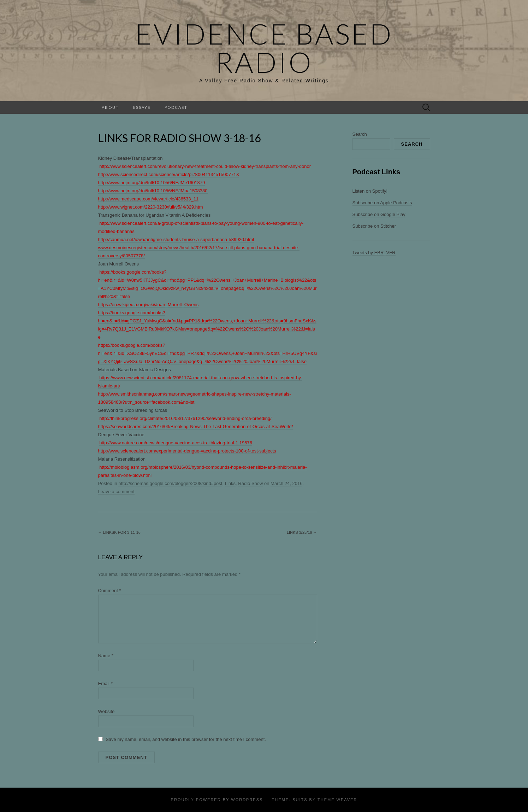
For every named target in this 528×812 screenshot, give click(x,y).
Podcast (176, 107)
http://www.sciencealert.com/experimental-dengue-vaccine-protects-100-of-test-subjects (187, 451)
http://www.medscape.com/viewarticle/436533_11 (149, 199)
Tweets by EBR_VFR (374, 253)
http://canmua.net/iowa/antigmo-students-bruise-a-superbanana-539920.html (176, 239)
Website (106, 711)
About (110, 107)
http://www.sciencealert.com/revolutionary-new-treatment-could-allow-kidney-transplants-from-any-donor (205, 166)
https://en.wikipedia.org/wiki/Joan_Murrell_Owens (149, 305)
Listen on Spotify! (370, 191)
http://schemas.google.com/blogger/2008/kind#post (170, 483)
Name (106, 656)
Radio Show (250, 483)
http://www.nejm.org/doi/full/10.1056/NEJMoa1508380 (153, 191)
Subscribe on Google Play (379, 214)
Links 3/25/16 (302, 532)
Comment (110, 591)
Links (230, 483)
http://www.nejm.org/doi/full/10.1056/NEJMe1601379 (152, 183)
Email (105, 684)
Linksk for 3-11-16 (119, 532)
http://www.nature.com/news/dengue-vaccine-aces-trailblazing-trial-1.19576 (176, 443)
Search (360, 134)
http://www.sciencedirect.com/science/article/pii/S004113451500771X (169, 174)
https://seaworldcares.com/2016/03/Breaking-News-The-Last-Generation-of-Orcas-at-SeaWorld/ (196, 427)
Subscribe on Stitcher (374, 226)
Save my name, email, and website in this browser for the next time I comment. (186, 739)
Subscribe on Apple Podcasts (382, 203)
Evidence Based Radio (264, 48)
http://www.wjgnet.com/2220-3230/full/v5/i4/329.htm (151, 207)
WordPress (247, 800)
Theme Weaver (337, 800)
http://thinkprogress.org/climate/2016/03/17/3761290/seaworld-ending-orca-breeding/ (185, 418)
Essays (142, 107)
